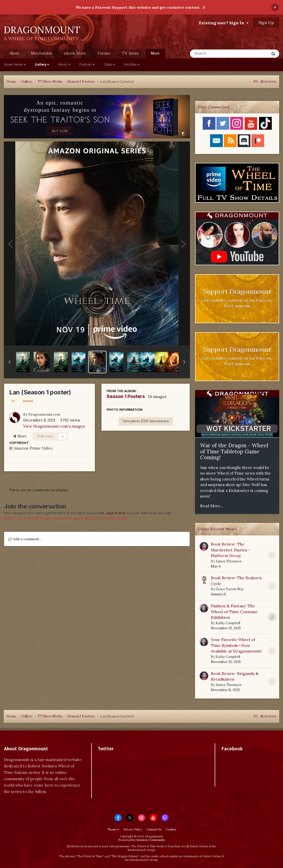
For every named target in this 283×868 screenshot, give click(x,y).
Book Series (15, 65)
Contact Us (154, 829)
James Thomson (229, 561)
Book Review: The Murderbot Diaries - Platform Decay (230, 550)
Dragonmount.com (44, 414)
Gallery (42, 65)
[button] (9, 362)
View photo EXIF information (146, 421)
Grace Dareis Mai (229, 589)
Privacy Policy (133, 829)
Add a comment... (25, 539)
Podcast (87, 65)
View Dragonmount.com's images (54, 426)
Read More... (212, 506)
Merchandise (42, 53)
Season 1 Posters (126, 396)
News (14, 53)
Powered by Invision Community (142, 840)
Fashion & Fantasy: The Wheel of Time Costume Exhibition (234, 612)
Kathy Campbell (228, 623)
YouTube (132, 65)
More (155, 53)
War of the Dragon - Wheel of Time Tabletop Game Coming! (234, 451)
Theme (113, 829)
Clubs (109, 65)
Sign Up (266, 22)
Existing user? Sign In (224, 23)
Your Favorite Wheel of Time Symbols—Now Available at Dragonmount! (236, 645)
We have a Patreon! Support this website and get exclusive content (138, 7)
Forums (104, 53)
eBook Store (75, 53)
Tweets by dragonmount (120, 758)
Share (20, 436)
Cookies (171, 829)
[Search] (216, 54)
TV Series (130, 53)
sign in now (116, 513)
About (64, 65)
